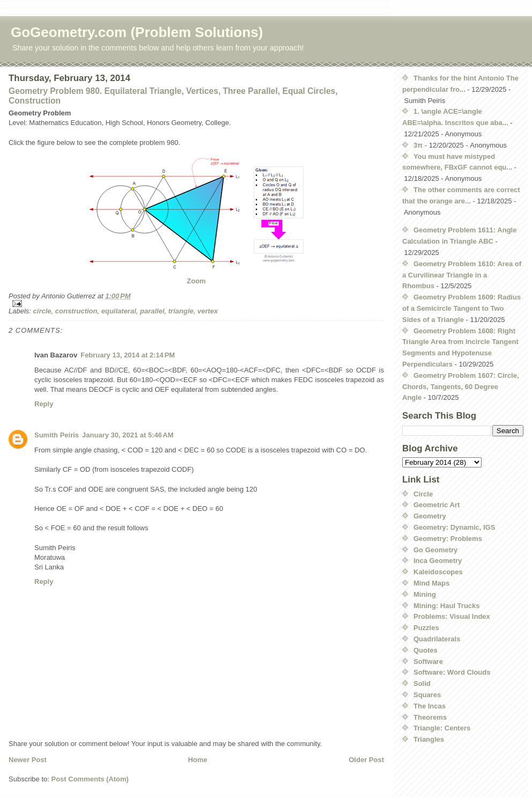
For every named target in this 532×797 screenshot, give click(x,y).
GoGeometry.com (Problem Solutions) (137, 32)
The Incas (430, 706)
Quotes (426, 650)
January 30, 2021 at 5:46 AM (128, 435)
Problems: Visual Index (452, 616)
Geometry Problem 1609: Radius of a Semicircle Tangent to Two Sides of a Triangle (461, 308)
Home (197, 760)
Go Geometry (435, 550)
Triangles (429, 739)
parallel (152, 311)
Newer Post (28, 760)
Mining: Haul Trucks (447, 606)
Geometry (430, 516)
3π (418, 145)
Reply (44, 404)
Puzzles (426, 628)
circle (42, 311)
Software (428, 661)
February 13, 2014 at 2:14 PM (128, 355)
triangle (181, 311)
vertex (208, 311)
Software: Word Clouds (452, 672)
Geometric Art (437, 505)
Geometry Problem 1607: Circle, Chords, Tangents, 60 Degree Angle (461, 387)
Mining (425, 594)
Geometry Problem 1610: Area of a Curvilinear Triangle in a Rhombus (462, 275)
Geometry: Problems (448, 539)
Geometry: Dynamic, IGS (454, 527)
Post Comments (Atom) (90, 779)
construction (76, 311)
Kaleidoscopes (438, 572)
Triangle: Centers (442, 728)
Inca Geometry (438, 561)
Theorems (430, 717)
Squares (427, 695)
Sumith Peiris (57, 435)
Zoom (196, 281)
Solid (422, 683)
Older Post (366, 760)
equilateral (119, 311)
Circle (423, 494)
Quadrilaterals (437, 639)
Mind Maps (431, 583)
